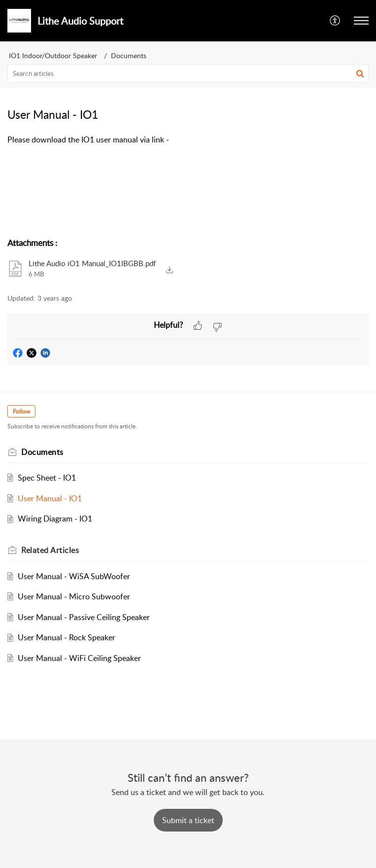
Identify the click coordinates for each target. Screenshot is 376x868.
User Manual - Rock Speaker (67, 637)
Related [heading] (50, 550)
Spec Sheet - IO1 (47, 478)
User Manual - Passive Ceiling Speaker (84, 617)
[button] (335, 21)
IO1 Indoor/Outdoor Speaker (53, 55)
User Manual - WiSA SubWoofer (74, 576)
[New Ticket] (188, 820)
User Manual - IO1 (50, 498)
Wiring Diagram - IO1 (55, 519)
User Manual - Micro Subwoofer (74, 596)
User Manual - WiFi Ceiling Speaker (79, 658)
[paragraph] (188, 140)
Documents (129, 55)
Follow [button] (21, 411)
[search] (188, 73)
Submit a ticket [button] (188, 820)
